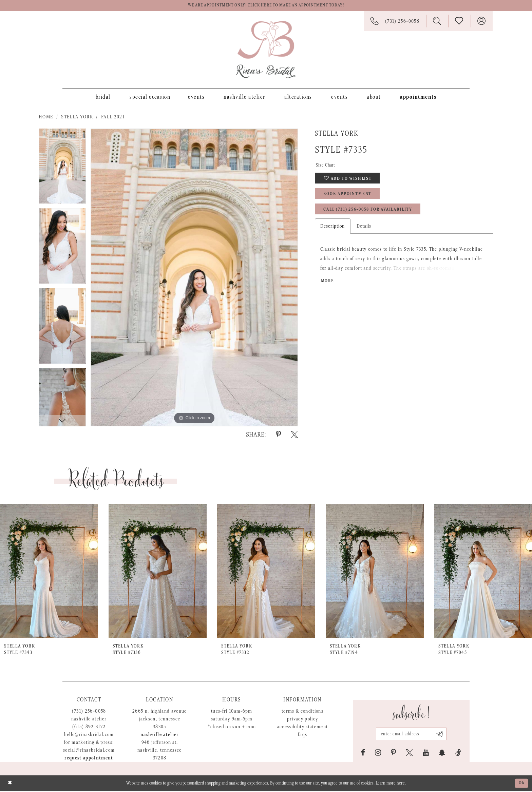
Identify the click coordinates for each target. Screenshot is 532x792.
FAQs (302, 736)
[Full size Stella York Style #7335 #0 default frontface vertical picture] (194, 278)
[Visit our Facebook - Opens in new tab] (363, 754)
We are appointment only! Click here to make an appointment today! (266, 6)
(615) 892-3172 (89, 728)
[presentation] (49, 572)
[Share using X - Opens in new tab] (294, 436)
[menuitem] (103, 98)
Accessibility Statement (303, 728)
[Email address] (411, 734)
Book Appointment (351, 198)
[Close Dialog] (10, 784)
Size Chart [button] (327, 167)
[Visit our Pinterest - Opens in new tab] (393, 754)
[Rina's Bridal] (266, 51)
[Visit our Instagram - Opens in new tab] (378, 754)
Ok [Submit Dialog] (521, 784)
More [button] (328, 288)
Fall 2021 (113, 118)
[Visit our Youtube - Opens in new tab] (426, 754)
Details (364, 233)
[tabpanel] (62, 170)
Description (333, 233)
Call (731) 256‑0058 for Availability (375, 215)
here (401, 784)
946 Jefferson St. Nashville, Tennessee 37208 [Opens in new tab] (160, 751)
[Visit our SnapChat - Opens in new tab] (442, 754)
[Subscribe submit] (443, 734)
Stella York (77, 118)
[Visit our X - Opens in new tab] (409, 754)
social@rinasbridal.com (89, 751)
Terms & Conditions (302, 712)
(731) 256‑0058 (89, 712)
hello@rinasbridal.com (89, 736)
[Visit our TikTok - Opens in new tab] (458, 754)
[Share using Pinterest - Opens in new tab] (278, 436)
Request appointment (89, 759)
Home (46, 118)
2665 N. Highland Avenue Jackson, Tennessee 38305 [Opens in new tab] (160, 720)
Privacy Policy (303, 720)
